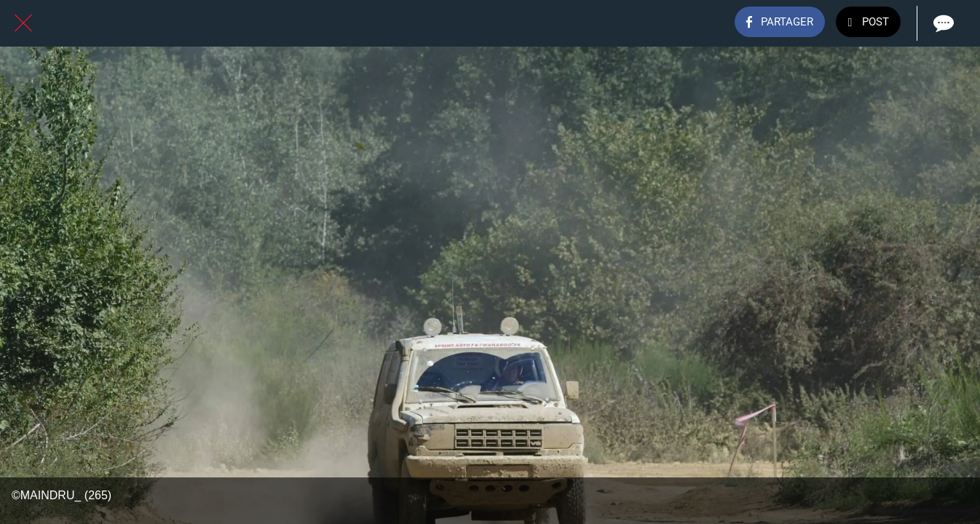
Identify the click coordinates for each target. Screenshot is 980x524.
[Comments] (942, 23)
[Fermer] (23, 23)
